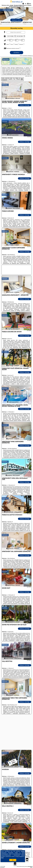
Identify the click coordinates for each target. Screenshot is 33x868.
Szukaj (17, 53)
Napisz (31, 867)
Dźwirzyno (5, 85)
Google (23, 851)
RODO (2, 858)
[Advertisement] (16, 732)
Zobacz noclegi (25, 105)
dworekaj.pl (17, 2)
